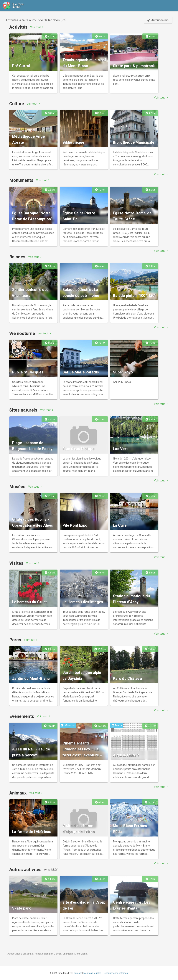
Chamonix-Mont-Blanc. (75, 954)
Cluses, (58, 954)
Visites (16, 563)
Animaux (18, 793)
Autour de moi (158, 20)
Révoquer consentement (116, 973)
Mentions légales (92, 973)
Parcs (15, 640)
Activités (18, 27)
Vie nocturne (22, 333)
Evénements (22, 716)
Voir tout (37, 27)
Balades (17, 257)
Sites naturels (23, 410)
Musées (17, 487)
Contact (78, 973)
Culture (17, 104)
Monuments (21, 180)
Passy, (38, 954)
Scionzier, (48, 954)
